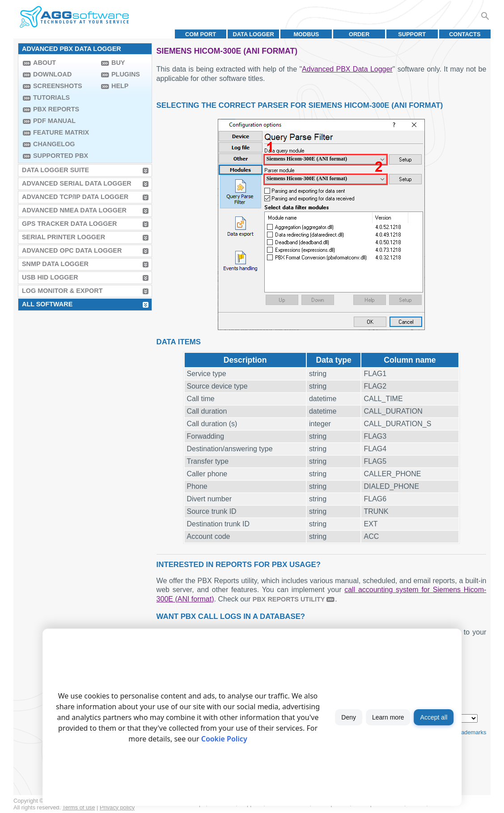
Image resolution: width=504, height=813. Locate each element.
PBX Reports (56, 109)
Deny (349, 717)
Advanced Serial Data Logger (77, 183)
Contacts (465, 34)
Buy (118, 63)
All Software (47, 304)
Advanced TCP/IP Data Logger (75, 197)
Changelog (54, 144)
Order (359, 34)
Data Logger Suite (55, 170)
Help (120, 86)
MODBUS (306, 34)
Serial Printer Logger (64, 237)
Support (412, 34)
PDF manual (54, 121)
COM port (201, 34)
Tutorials (51, 97)
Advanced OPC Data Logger (72, 250)
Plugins (126, 74)
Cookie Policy (224, 739)
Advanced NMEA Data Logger (74, 210)
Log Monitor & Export (62, 291)
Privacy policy (117, 807)
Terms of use (78, 807)
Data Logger (254, 34)
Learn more (388, 717)
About (44, 63)
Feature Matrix (61, 132)
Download (52, 74)
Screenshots (58, 86)
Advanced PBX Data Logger (347, 69)
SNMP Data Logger (55, 264)
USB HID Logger (50, 277)
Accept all (434, 717)
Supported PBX (61, 156)
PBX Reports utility (289, 599)
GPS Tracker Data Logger (69, 224)
